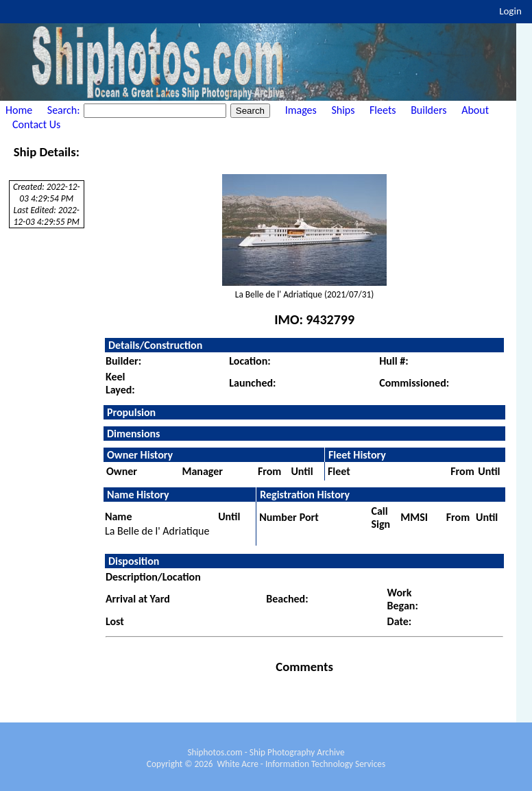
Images (301, 110)
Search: (65, 110)
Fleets (383, 110)
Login (510, 11)
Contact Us (36, 124)
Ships (343, 110)
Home (19, 110)
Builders (428, 110)
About (475, 110)
